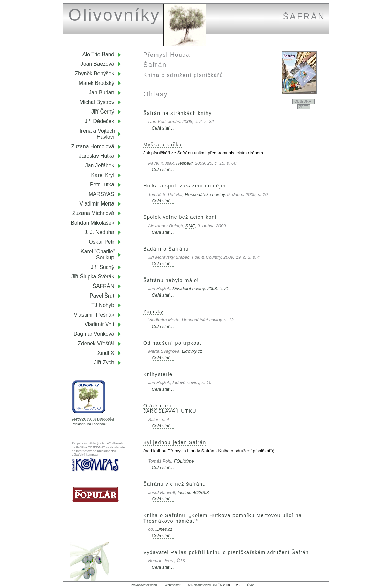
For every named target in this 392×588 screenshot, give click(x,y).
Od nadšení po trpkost (172, 343)
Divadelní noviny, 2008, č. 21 (201, 289)
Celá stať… (163, 128)
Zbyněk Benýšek (95, 73)
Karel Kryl (103, 175)
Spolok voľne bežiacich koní (180, 217)
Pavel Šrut (102, 296)
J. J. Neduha (99, 232)
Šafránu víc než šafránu (175, 484)
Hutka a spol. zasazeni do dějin (184, 186)
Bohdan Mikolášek (93, 223)
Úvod (251, 585)
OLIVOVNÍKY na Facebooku (93, 418)
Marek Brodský (96, 83)
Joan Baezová (97, 64)
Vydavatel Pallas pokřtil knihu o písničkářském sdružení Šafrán (226, 552)
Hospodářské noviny (205, 194)
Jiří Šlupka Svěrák (93, 277)
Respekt (184, 163)
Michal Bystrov (97, 102)
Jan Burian (101, 93)
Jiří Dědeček (99, 121)
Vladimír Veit (99, 324)
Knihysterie (158, 374)
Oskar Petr (101, 242)
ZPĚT (304, 107)
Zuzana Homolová (93, 146)
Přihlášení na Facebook (89, 424)
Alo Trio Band (98, 54)
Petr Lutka (102, 185)
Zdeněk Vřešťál (96, 343)
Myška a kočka (162, 145)
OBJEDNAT (304, 101)
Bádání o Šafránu (166, 249)
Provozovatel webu (144, 585)
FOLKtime (184, 461)
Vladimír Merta (97, 204)
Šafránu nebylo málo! (171, 280)
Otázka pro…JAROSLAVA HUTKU (170, 408)
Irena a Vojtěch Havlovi (100, 134)
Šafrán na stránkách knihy (177, 113)
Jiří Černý (103, 112)
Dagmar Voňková (94, 334)
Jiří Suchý (103, 267)
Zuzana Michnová (93, 213)
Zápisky (153, 312)
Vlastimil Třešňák (94, 315)
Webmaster (172, 585)
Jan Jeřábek (100, 165)
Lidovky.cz (192, 351)
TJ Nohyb (103, 305)
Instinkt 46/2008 (193, 492)
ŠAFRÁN (103, 286)
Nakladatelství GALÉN (207, 585)
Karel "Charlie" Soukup (101, 254)
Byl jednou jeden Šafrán (175, 442)
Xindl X (106, 353)
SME (190, 226)
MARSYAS (101, 194)
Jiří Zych (104, 363)
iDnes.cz (164, 529)
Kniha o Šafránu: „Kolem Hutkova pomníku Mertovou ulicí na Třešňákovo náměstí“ (222, 518)
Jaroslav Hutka (97, 156)
